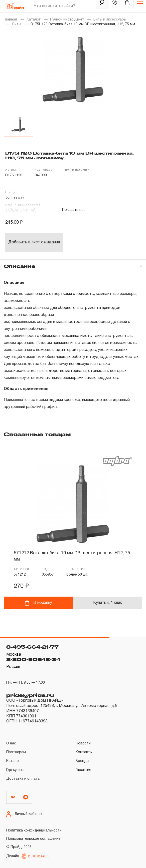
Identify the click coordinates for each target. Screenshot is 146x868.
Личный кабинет (24, 814)
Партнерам (16, 752)
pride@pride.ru (30, 695)
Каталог (34, 20)
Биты (17, 24)
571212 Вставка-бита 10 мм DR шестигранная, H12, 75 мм (72, 556)
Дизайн (28, 856)
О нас (11, 744)
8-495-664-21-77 (32, 647)
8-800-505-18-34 (33, 659)
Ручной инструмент (67, 20)
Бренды (82, 761)
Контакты (84, 752)
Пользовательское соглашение (33, 839)
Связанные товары (37, 434)
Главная (10, 20)
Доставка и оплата (23, 779)
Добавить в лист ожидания (34, 242)
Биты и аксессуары (110, 20)
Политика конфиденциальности (34, 831)
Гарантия (83, 770)
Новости (83, 744)
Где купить (15, 770)
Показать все (74, 210)
